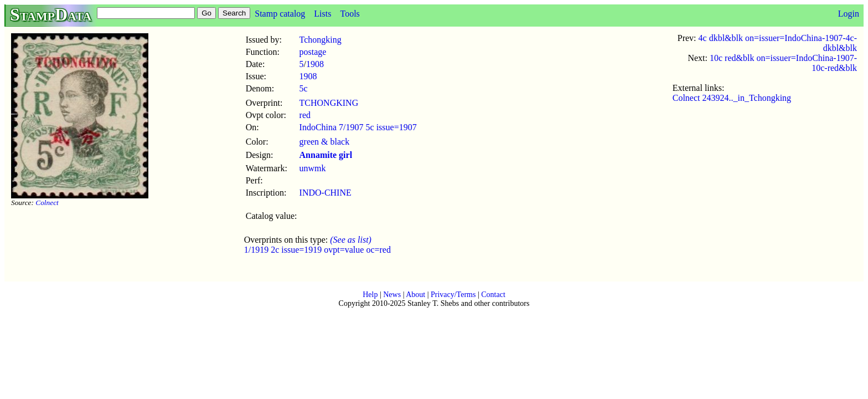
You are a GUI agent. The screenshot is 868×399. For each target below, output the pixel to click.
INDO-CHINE (325, 193)
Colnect (47, 203)
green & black (325, 142)
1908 (315, 64)
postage (313, 52)
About (415, 295)
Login (849, 14)
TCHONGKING (329, 103)
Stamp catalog (280, 14)
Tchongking (321, 40)
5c (304, 88)
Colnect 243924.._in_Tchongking (732, 98)
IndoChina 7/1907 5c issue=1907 (358, 127)
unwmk (313, 168)
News (392, 295)
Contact (493, 295)
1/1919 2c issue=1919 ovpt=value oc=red (317, 250)
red (305, 115)
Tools (350, 14)
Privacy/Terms (453, 295)
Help (370, 295)
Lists (322, 14)
